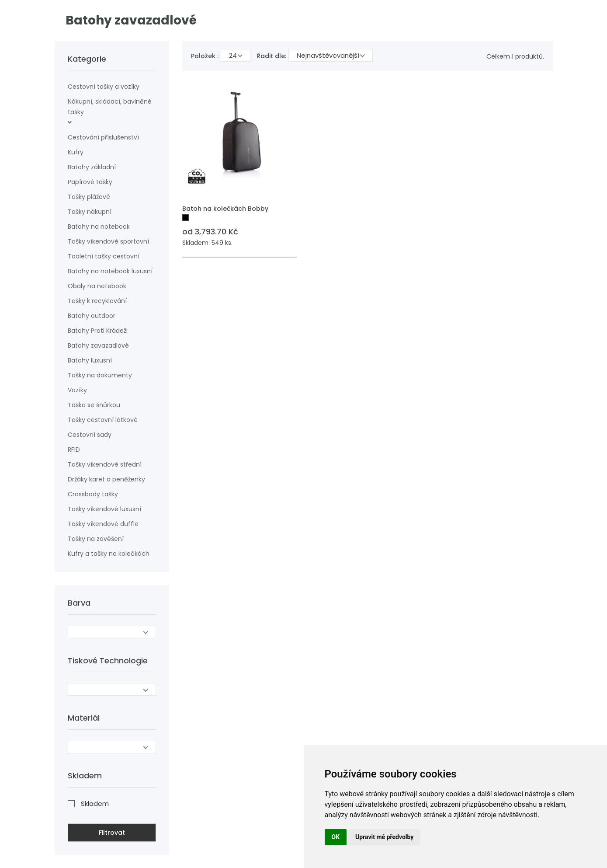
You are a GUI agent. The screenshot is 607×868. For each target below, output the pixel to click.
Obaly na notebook (97, 286)
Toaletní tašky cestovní (104, 256)
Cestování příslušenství (103, 137)
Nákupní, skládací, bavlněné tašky (110, 107)
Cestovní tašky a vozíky (104, 87)
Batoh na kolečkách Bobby (225, 209)
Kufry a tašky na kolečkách (109, 554)
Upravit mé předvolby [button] (384, 837)
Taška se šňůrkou (94, 405)
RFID (74, 450)
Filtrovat (112, 833)
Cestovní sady (90, 435)
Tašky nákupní (90, 212)
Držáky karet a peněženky (106, 479)
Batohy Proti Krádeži (98, 331)
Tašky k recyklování (97, 301)
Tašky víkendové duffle (103, 524)
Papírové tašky (90, 182)
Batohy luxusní (90, 360)
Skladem (95, 804)
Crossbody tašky (93, 494)
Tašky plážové (89, 197)
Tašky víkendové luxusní (104, 509)
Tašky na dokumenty (100, 375)
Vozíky (77, 390)
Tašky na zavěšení (96, 539)
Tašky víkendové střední (105, 464)
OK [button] (336, 837)
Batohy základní (92, 167)
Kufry (76, 152)
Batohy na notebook (99, 227)
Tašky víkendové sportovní (108, 241)
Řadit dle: (271, 56)
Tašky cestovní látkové (103, 420)
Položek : (205, 56)
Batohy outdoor (92, 316)
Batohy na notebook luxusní (110, 271)
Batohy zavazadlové (98, 345)
